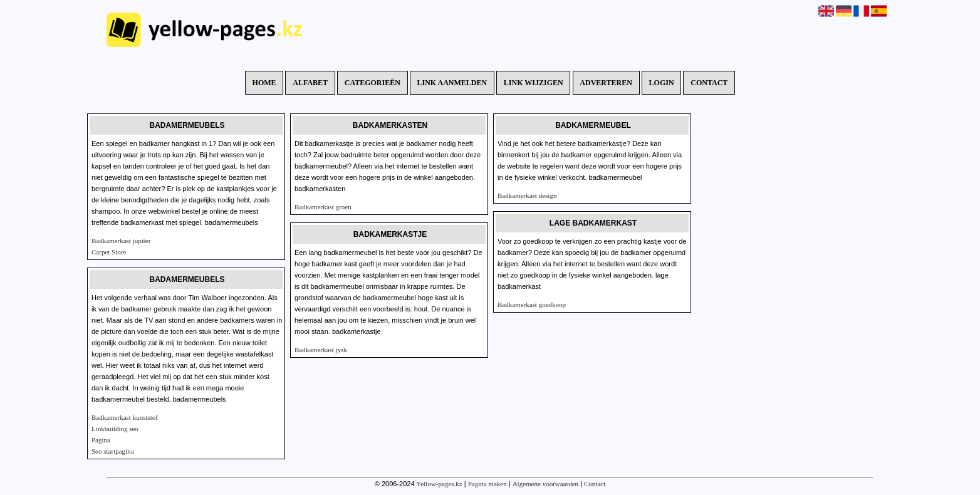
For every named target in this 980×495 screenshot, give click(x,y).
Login (662, 83)
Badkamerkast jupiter (121, 241)
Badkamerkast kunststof (125, 417)
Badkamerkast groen (323, 207)
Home (264, 83)
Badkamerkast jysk (321, 350)
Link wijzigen (534, 83)
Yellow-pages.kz (440, 484)
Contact (709, 83)
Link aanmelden (452, 83)
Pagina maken (487, 484)
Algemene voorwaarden (545, 484)
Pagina (101, 440)
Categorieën (373, 83)
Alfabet (310, 83)
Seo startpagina (113, 451)
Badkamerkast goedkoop (532, 305)
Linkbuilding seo (115, 429)
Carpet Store (109, 252)
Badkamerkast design (527, 195)
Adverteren (606, 83)
